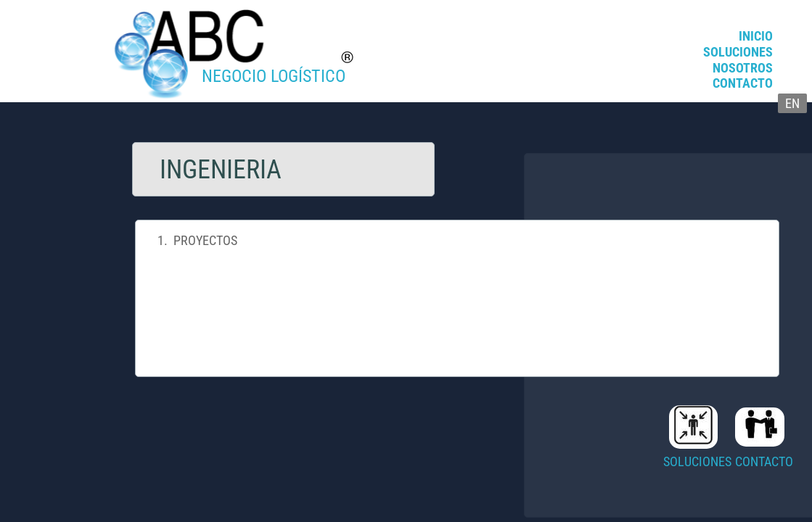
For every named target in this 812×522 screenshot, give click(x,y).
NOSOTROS (743, 68)
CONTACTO (743, 83)
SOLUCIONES (738, 52)
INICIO (756, 36)
